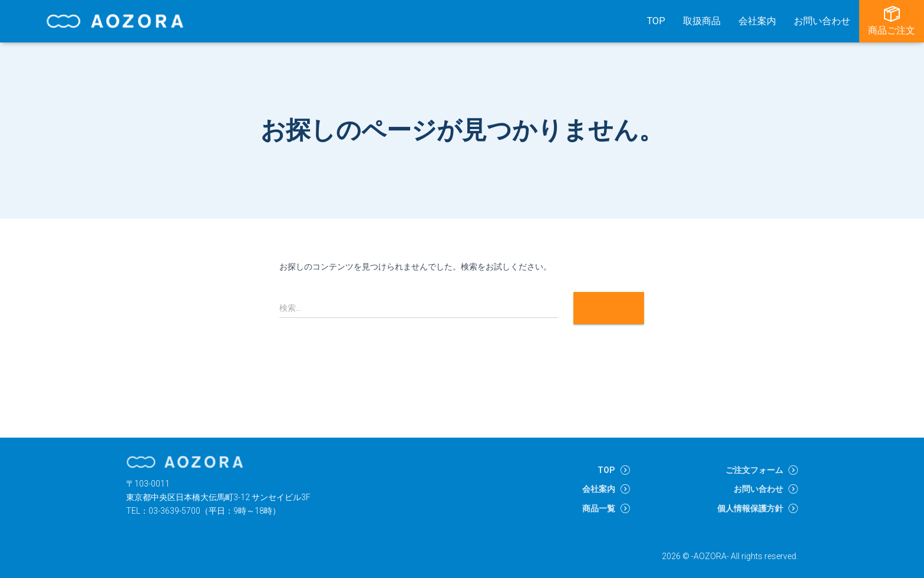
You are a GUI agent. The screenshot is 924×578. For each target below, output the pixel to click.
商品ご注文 (892, 21)
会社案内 (757, 21)
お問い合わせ (822, 21)
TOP (656, 21)
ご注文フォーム (754, 470)
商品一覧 (599, 508)
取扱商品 (702, 21)
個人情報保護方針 (750, 508)
